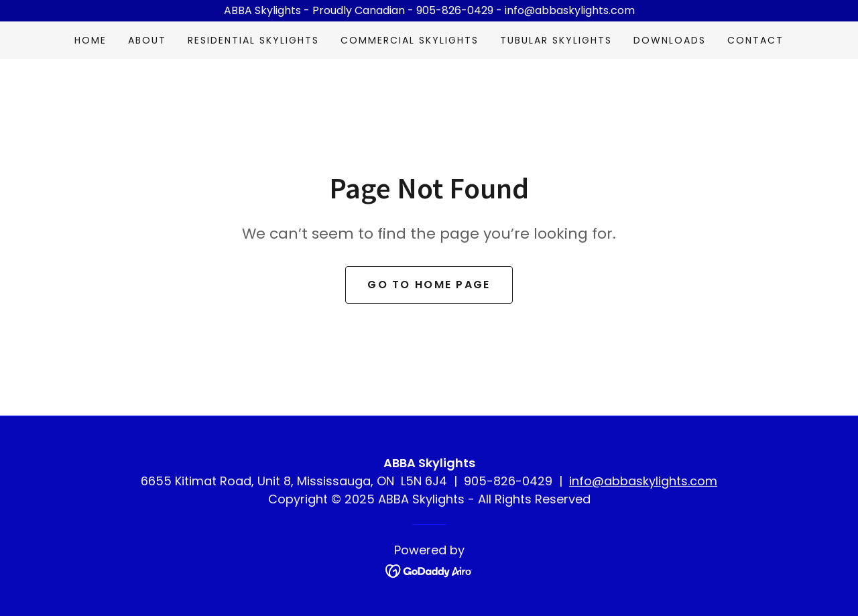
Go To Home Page (429, 285)
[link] (429, 570)
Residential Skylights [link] (253, 40)
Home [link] (90, 40)
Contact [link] (755, 40)
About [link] (147, 40)
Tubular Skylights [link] (556, 40)
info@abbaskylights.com (643, 481)
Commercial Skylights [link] (410, 40)
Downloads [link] (670, 40)
